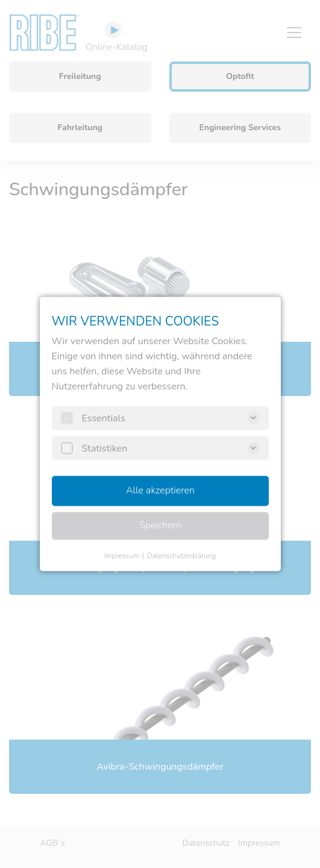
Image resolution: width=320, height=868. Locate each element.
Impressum (122, 556)
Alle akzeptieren (160, 491)
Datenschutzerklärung (181, 556)
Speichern (160, 526)
